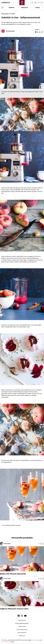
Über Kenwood (22, 633)
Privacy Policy (35, 640)
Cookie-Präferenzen (22, 630)
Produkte (25, 8)
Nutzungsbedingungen (22, 623)
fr (42, 3)
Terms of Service (6, 642)
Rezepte (12, 8)
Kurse (37, 8)
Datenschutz (22, 620)
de (39, 3)
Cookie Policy (22, 626)
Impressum (22, 636)
